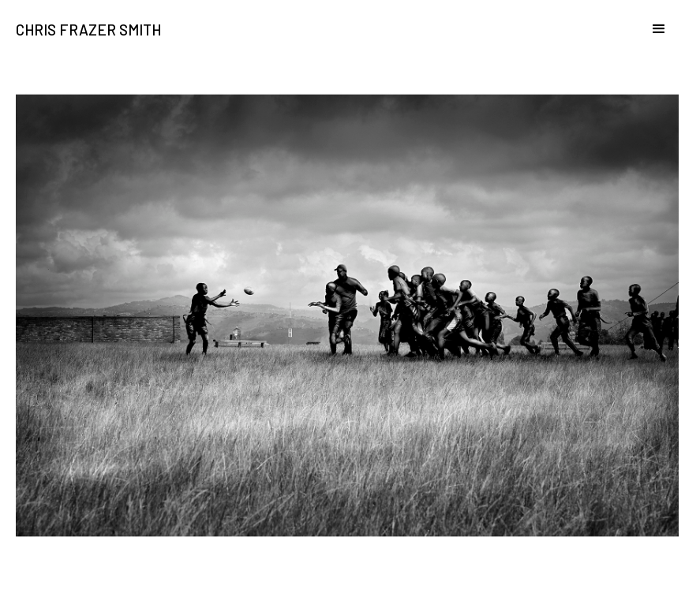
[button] (652, 41)
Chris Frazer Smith (88, 30)
